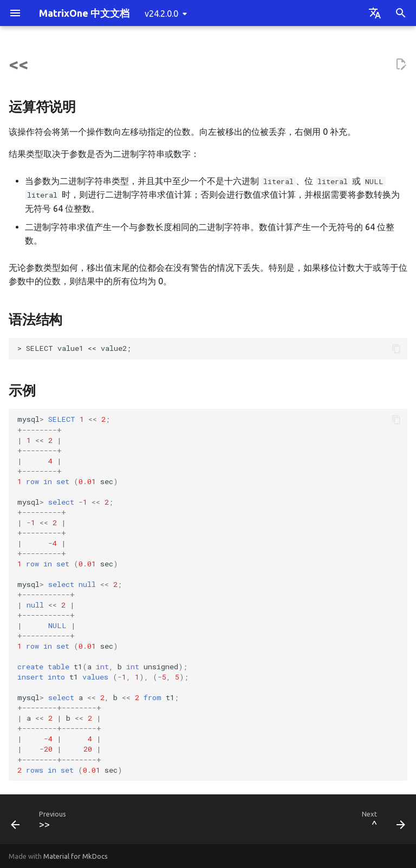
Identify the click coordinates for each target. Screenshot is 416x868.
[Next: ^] (381, 823)
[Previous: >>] (41, 823)
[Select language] (375, 13)
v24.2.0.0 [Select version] (161, 14)
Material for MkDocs (76, 856)
